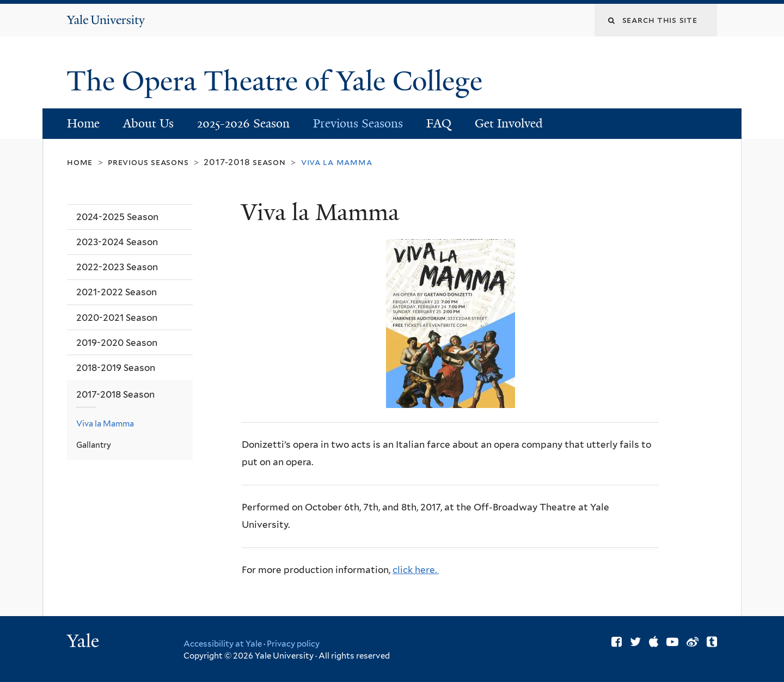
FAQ (439, 123)
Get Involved (509, 123)
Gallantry (94, 445)
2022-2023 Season (117, 267)
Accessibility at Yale (223, 644)
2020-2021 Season (117, 318)
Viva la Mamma (105, 424)
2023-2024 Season (117, 242)
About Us (148, 123)
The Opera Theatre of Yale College (278, 81)
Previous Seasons (358, 123)
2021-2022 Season (117, 292)
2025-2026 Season (243, 123)
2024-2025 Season (117, 217)
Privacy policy (293, 644)
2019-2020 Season (117, 343)
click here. (416, 570)
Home (83, 123)
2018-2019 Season (116, 368)
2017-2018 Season (244, 162)
